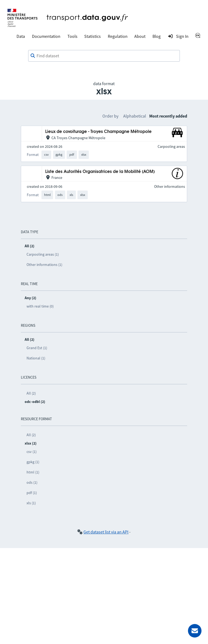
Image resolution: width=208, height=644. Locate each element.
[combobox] (104, 56)
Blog (157, 36)
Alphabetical (135, 116)
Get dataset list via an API (106, 532)
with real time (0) (40, 306)
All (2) (31, 393)
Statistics (92, 36)
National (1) (36, 358)
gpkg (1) (33, 462)
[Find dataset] (104, 56)
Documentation (46, 36)
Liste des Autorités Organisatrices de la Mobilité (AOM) (100, 172)
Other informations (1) (44, 265)
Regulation (118, 36)
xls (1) (31, 503)
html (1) (33, 472)
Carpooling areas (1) (43, 254)
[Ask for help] (195, 631)
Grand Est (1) (37, 348)
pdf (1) (32, 493)
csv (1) (32, 452)
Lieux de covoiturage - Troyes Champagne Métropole (98, 132)
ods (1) (32, 482)
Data (21, 36)
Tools (72, 36)
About (140, 36)
